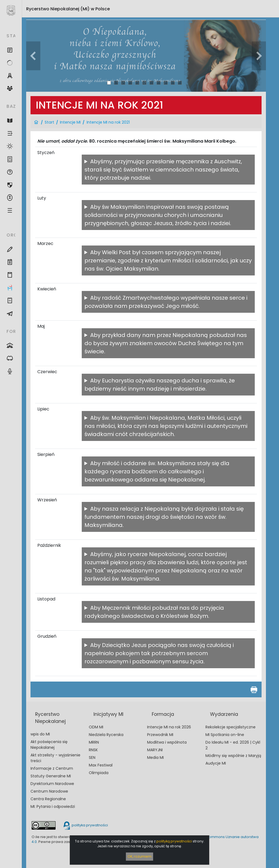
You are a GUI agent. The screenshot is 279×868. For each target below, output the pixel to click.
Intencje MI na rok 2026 (169, 727)
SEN (92, 757)
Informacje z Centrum (52, 768)
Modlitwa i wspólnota (167, 742)
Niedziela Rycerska (106, 735)
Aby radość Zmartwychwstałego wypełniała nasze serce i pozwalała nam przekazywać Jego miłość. (166, 302)
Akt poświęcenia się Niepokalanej (49, 745)
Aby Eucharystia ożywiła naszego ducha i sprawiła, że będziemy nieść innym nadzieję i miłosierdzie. (160, 385)
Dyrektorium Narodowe (52, 784)
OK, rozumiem (139, 856)
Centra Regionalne (48, 799)
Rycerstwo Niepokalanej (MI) (68, 9)
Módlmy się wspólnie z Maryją (233, 756)
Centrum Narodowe (49, 791)
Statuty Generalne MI (51, 776)
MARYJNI (155, 750)
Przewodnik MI (160, 735)
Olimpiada (99, 773)
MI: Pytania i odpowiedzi (53, 806)
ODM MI (96, 727)
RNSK (93, 750)
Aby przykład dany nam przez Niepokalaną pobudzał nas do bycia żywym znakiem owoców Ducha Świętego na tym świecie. (166, 343)
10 (173, 83)
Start (49, 122)
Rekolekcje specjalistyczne (231, 727)
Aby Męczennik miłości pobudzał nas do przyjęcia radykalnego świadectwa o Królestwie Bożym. (154, 612)
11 (180, 83)
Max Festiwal (101, 765)
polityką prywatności (174, 841)
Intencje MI (70, 122)
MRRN (94, 742)
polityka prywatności (85, 825)
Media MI (155, 757)
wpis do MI (40, 734)
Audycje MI (216, 763)
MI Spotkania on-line (225, 735)
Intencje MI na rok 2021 (108, 122)
